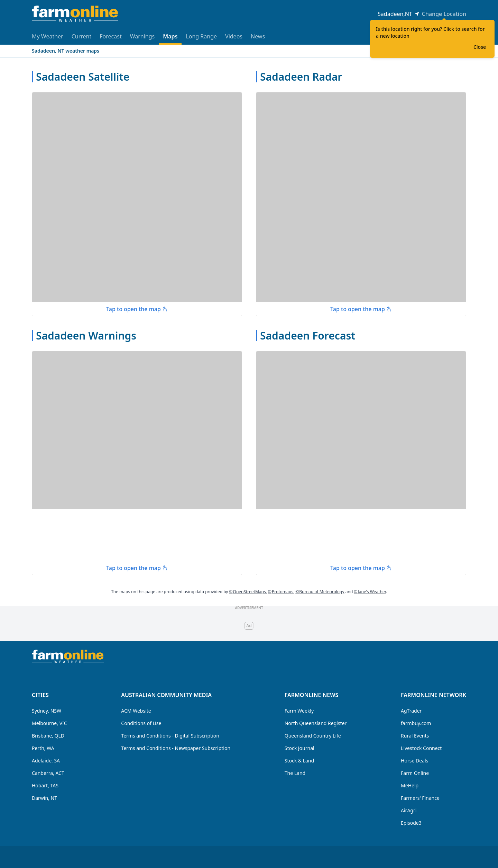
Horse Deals (414, 761)
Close (480, 47)
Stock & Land (299, 761)
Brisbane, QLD (48, 736)
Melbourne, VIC (49, 723)
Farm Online (415, 773)
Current (82, 36)
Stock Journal (299, 748)
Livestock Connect (421, 748)
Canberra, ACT (48, 773)
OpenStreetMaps (248, 592)
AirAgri (409, 810)
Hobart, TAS (45, 785)
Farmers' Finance (420, 798)
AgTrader (411, 711)
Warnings (142, 36)
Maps (170, 39)
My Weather (48, 36)
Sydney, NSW (47, 711)
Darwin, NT (44, 798)
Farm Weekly (299, 711)
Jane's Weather (370, 592)
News (258, 36)
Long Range (201, 36)
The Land (295, 773)
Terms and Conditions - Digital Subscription (170, 736)
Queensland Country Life (313, 736)
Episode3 (411, 823)
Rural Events (415, 736)
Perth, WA (43, 748)
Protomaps (281, 592)
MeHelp (410, 785)
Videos (234, 36)
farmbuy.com (416, 723)
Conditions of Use (141, 723)
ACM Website (136, 711)
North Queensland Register (316, 723)
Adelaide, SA (46, 761)
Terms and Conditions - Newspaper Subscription (176, 748)
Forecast (110, 36)
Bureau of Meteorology (320, 592)
